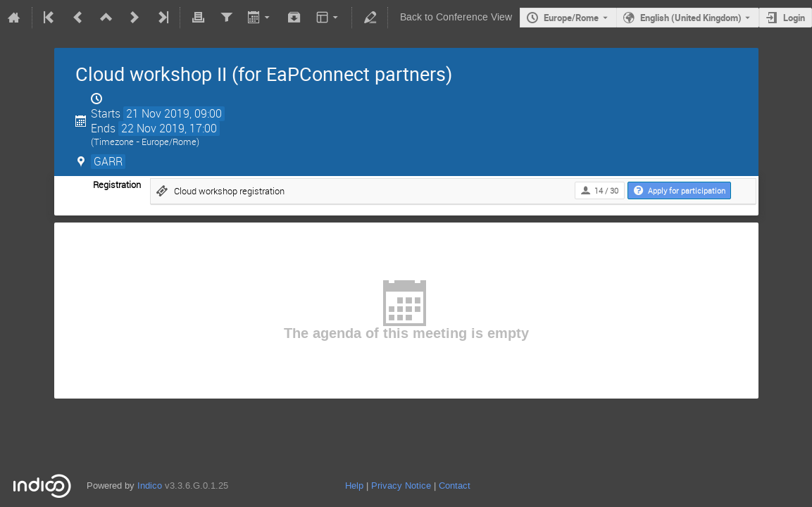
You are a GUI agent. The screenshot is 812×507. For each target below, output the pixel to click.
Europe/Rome (571, 18)
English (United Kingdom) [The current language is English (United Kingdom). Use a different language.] (691, 18)
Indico (150, 486)
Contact (455, 486)
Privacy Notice (401, 486)
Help (354, 486)
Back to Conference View (456, 17)
